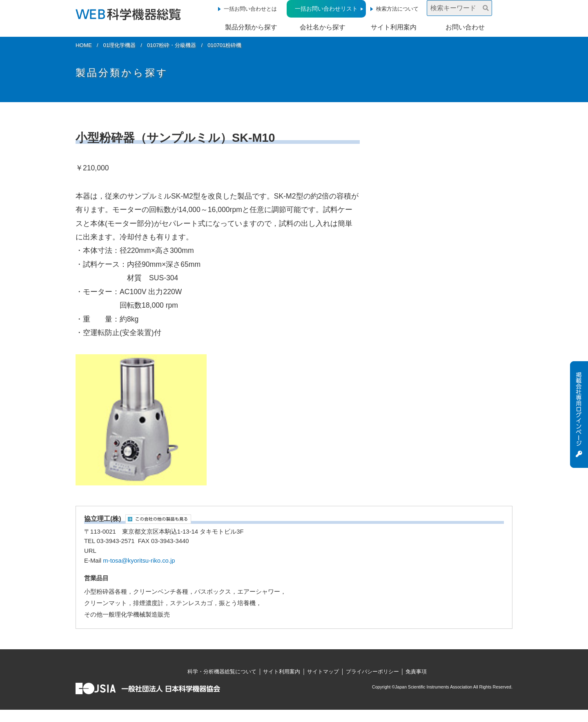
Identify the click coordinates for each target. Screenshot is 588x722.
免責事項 (416, 672)
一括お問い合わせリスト (326, 9)
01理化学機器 (120, 45)
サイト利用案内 (394, 27)
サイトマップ (323, 672)
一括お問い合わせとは (250, 9)
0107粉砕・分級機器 (172, 45)
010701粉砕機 (224, 45)
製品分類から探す (251, 27)
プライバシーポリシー (372, 672)
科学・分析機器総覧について (222, 672)
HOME (84, 45)
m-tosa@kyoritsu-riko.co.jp (139, 561)
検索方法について (397, 9)
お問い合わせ (465, 27)
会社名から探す (323, 27)
